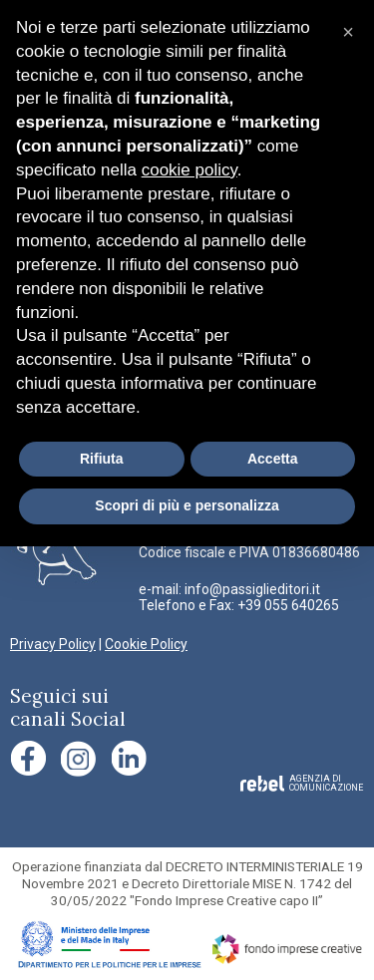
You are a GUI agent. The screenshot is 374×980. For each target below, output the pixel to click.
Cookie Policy (146, 644)
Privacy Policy (53, 644)
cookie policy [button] (189, 170)
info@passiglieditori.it (252, 589)
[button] (348, 32)
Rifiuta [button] (102, 459)
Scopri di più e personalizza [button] (187, 505)
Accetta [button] (273, 459)
